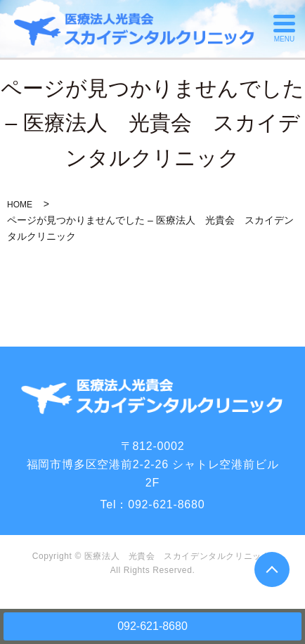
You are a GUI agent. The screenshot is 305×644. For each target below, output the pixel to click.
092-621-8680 (152, 626)
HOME (20, 205)
